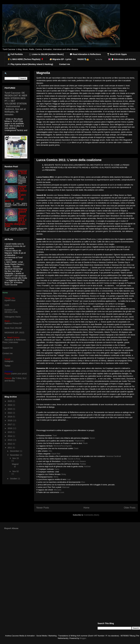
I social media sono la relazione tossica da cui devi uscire (15, 246)
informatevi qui (42, 288)
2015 (10, 432)
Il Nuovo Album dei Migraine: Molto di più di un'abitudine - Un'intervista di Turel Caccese (15, 255)
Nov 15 (16, 458)
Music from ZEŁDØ (13, 328)
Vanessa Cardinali (113, 456)
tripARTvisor (10, 300)
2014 (10, 436)
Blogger (83, 638)
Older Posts (130, 508)
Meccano (58, 490)
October (14, 479)
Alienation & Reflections (15, 340)
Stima (56, 477)
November (15, 455)
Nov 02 (16, 471)
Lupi (69, 479)
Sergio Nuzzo (67, 461)
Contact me (65, 64)
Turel (55, 435)
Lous (62, 492)
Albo (50, 451)
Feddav (83, 464)
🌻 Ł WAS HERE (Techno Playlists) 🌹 (25, 59)
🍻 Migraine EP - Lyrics (60, 59)
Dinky (64, 474)
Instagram (9, 361)
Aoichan (87, 466)
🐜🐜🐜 (99, 59)
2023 (10, 409)
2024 (10, 405)
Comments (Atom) (92, 515)
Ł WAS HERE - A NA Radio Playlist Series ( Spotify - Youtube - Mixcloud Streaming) (14, 265)
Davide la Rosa (74, 459)
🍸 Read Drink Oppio (117, 54)
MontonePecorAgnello (63, 446)
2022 (10, 413)
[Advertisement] (72, 554)
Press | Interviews (10, 342)
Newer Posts (43, 508)
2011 (10, 448)
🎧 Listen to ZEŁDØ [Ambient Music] (46, 54)
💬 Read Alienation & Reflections (85, 54)
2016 (10, 428)
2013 (10, 440)
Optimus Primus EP (13, 323)
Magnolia (43, 73)
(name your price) (16, 374)
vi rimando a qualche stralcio (56, 278)
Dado (76, 448)
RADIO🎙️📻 (83, 59)
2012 (10, 444)
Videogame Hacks (13, 317)
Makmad (66, 487)
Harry (57, 469)
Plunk (85, 443)
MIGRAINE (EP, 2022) (14, 333)
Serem (92, 438)
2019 (10, 417)
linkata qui (65, 142)
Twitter (7, 366)
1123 (7, 305)
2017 (10, 424)
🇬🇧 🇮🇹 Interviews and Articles (122, 59)
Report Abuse (11, 528)
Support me (8, 348)
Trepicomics (80, 441)
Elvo (83, 482)
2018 (10, 420)
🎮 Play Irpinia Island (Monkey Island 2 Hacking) (30, 64)
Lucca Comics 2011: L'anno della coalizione (69, 160)
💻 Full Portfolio (15, 54)
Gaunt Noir (56, 454)
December (15, 451)
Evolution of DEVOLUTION (11, 311)
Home (87, 508)
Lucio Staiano (80, 461)
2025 (10, 401)
